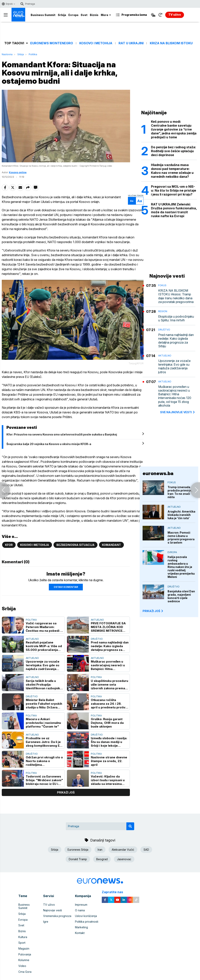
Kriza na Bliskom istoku (171, 43)
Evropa (73, 15)
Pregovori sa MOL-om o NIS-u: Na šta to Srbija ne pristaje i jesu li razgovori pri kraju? (174, 190)
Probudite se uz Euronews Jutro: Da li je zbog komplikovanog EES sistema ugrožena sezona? (45, 738)
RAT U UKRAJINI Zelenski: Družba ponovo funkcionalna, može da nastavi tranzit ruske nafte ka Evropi (174, 210)
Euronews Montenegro (52, 43)
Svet (84, 15)
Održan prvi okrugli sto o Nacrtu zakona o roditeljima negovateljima (44, 757)
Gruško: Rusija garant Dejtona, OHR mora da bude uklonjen (107, 719)
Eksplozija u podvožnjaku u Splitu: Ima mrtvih (176, 318)
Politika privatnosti (87, 918)
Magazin (24, 940)
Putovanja (25, 946)
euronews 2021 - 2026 (99, 974)
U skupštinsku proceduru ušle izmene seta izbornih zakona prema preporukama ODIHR (109, 681)
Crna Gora (25, 963)
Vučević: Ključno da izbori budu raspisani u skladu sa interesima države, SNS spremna (108, 777)
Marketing (81, 924)
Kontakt (80, 929)
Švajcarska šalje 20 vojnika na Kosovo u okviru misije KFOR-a (49, 445)
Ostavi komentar (66, 583)
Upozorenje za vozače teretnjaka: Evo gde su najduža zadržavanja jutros (43, 662)
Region (163, 311)
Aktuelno (97, 616)
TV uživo (49, 901)
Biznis (94, 15)
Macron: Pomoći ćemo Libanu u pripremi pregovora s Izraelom (181, 538)
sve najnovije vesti (178, 412)
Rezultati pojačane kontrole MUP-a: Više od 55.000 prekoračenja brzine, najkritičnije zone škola (44, 643)
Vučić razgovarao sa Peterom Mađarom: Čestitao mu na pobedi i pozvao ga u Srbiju (43, 623)
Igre (46, 918)
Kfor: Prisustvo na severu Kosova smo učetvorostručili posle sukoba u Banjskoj (62, 436)
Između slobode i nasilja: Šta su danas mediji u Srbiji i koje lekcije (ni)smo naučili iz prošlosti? (109, 738)
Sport (22, 935)
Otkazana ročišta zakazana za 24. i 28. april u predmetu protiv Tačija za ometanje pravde (108, 700)
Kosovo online (18, 173)
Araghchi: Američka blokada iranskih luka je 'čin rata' (181, 515)
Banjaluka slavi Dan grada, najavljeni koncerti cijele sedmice (181, 596)
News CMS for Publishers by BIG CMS (100, 978)
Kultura (23, 929)
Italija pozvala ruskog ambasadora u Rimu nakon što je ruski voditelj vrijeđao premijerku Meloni (181, 567)
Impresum (81, 901)
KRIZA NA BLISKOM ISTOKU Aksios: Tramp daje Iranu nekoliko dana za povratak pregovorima (176, 296)
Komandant (111, 541)
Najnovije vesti (53, 907)
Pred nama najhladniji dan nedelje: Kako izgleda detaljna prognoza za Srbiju (110, 643)
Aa (133, 201)
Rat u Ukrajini (131, 43)
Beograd (102, 855)
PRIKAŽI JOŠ (153, 611)
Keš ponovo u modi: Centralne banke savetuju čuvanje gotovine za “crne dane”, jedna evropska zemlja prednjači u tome (174, 129)
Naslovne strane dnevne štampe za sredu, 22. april (109, 757)
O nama (80, 907)
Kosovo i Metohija (96, 43)
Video (22, 957)
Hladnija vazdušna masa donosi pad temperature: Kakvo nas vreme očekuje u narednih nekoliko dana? (172, 171)
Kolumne (24, 952)
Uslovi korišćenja (86, 912)
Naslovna (7, 54)
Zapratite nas (115, 888)
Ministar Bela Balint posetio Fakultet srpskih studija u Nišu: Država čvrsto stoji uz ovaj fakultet (44, 700)
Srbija (62, 15)
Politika (33, 54)
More (106, 15)
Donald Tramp (78, 855)
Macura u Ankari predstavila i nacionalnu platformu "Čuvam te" (43, 719)
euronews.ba (158, 473)
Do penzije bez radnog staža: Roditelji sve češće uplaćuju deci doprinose (174, 151)
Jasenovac (124, 855)
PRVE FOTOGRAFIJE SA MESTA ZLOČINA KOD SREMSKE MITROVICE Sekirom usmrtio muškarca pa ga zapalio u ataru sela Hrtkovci (110, 623)
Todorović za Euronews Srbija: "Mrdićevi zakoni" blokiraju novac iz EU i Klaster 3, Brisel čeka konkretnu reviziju (44, 777)
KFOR (9, 541)
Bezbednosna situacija (75, 541)
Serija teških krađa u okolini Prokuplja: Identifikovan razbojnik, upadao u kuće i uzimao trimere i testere (43, 681)
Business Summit (43, 15)
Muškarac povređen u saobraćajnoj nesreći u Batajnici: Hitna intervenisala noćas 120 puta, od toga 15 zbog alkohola (108, 662)
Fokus (162, 285)
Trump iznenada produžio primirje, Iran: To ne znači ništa (180, 492)
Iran (100, 846)
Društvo (97, 635)
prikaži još (66, 789)
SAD (146, 846)
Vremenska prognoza (57, 912)
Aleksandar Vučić (123, 846)
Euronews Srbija (78, 846)
